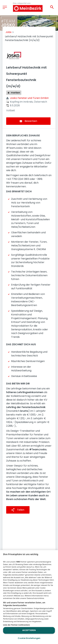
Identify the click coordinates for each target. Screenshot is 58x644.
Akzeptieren (29, 630)
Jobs (9, 32)
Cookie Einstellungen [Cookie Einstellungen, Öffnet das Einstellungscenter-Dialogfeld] (29, 638)
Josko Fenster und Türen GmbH (29, 98)
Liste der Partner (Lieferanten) (16, 625)
